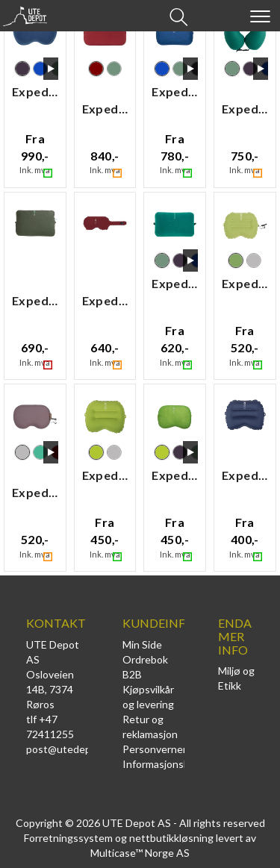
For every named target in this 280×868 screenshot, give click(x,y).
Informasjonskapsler (170, 764)
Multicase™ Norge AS (140, 853)
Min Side (142, 644)
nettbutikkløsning (171, 838)
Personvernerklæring (171, 749)
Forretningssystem (68, 838)
